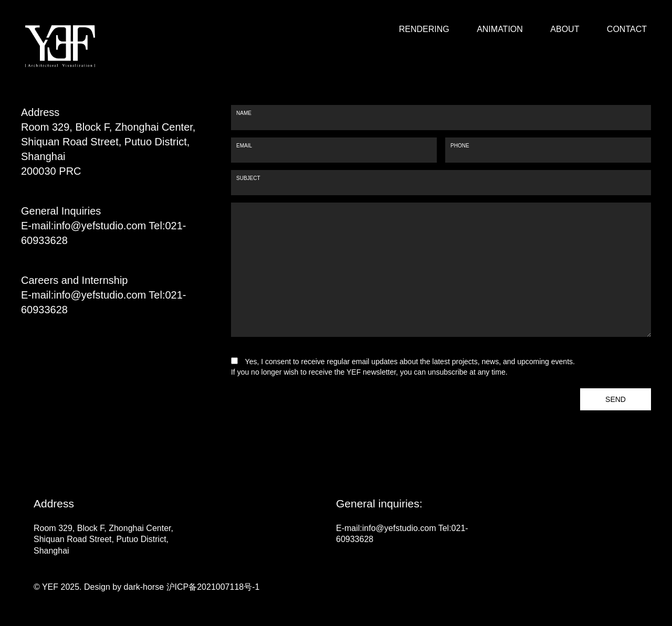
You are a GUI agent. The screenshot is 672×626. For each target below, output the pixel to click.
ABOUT (565, 29)
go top (627, 579)
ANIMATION (500, 29)
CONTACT (627, 29)
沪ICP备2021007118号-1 (212, 587)
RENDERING (424, 29)
